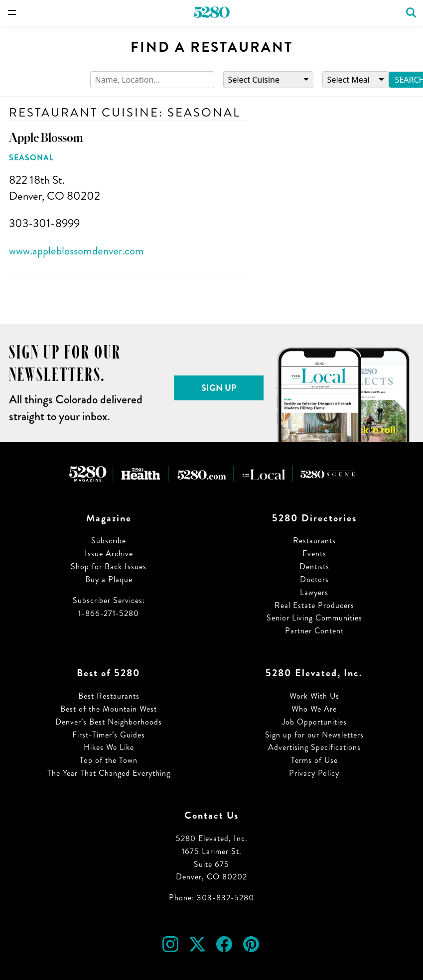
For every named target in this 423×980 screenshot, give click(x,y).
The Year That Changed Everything (109, 773)
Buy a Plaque (109, 579)
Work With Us (314, 696)
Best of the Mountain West (109, 709)
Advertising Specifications (314, 747)
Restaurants (314, 541)
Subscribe (109, 541)
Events (314, 553)
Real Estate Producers (314, 605)
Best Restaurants (109, 696)
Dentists (314, 566)
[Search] (152, 80)
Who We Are (314, 709)
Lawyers (314, 592)
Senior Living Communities (314, 618)
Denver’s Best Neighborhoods (109, 722)
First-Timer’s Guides (109, 735)
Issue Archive (109, 553)
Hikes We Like (109, 747)
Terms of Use (314, 760)
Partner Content (314, 631)
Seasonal (31, 158)
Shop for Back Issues (109, 566)
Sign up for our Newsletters (314, 735)
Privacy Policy (314, 773)
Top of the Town (109, 760)
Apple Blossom (46, 138)
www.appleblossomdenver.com (76, 251)
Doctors (314, 579)
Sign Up (219, 388)
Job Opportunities (314, 722)
